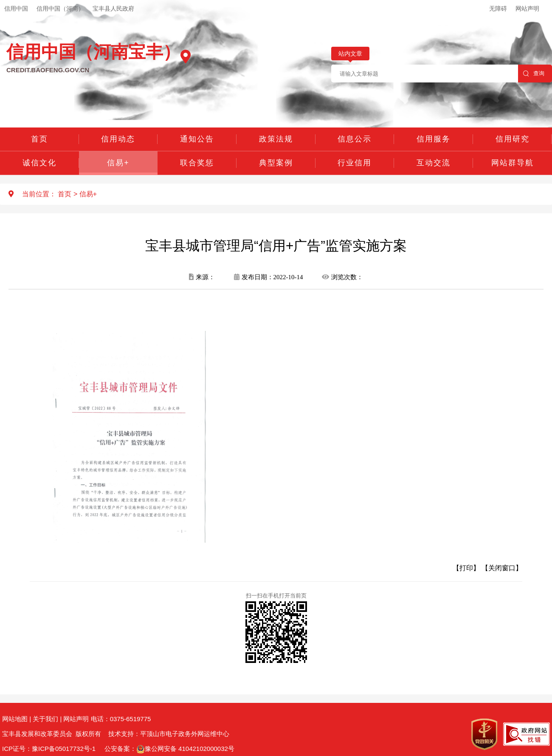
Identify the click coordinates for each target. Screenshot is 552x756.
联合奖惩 (197, 163)
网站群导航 (513, 163)
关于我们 (45, 719)
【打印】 (466, 568)
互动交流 (434, 163)
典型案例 (276, 163)
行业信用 (355, 163)
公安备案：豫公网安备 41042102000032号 (169, 749)
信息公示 (355, 139)
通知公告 (197, 139)
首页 (39, 139)
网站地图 (15, 719)
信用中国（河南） (60, 8)
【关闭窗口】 (502, 568)
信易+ (118, 163)
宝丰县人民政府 (113, 8)
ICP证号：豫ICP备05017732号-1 (49, 749)
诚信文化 (39, 163)
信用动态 (118, 139)
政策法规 (276, 139)
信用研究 (513, 139)
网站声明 (527, 8)
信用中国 (16, 8)
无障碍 (498, 8)
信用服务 (434, 139)
